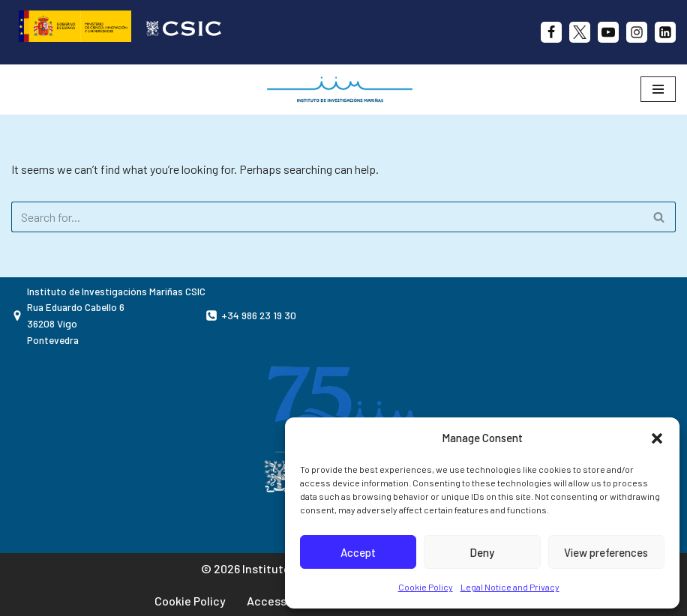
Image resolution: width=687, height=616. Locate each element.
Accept (358, 552)
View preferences (606, 552)
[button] (657, 438)
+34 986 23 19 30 (259, 315)
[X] (580, 32)
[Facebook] (551, 32)
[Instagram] (637, 32)
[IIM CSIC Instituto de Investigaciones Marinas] (343, 90)
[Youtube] (608, 32)
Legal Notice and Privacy (510, 587)
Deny (482, 552)
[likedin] (665, 32)
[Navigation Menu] (658, 89)
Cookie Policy (426, 587)
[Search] (327, 217)
